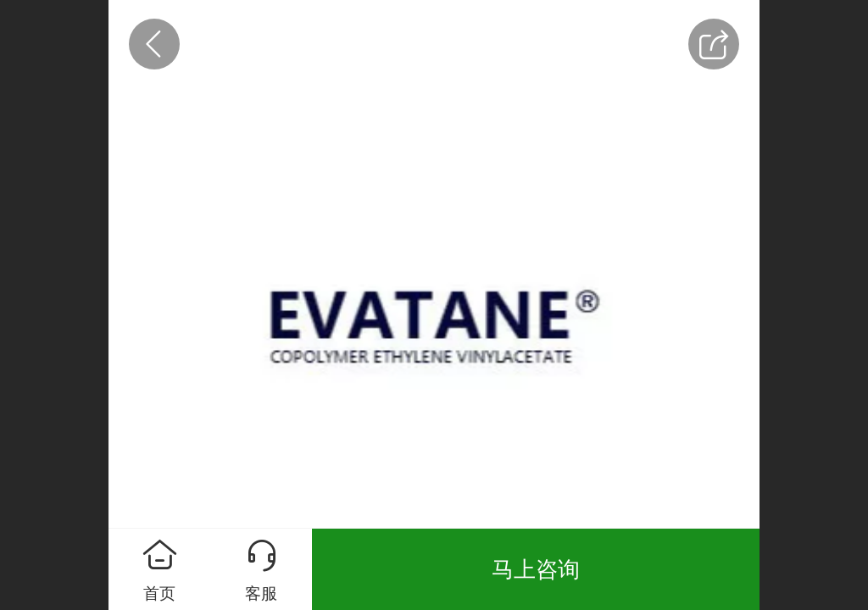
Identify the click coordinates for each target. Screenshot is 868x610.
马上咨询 (536, 569)
